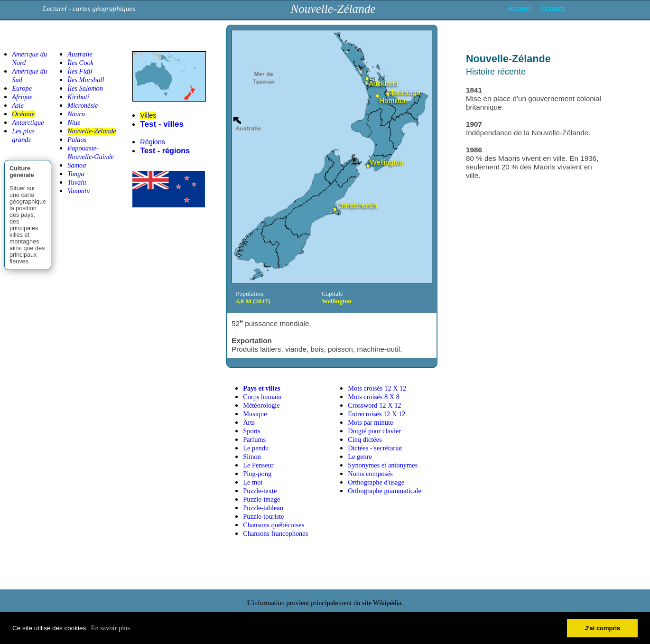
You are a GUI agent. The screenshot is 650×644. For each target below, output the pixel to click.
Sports (252, 431)
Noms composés (370, 474)
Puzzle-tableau (263, 508)
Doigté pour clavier (374, 431)
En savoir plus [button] (111, 628)
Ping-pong (257, 474)
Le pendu (256, 448)
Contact (553, 9)
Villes (148, 115)
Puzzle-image (261, 499)
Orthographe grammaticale (385, 491)
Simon (252, 457)
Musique (255, 414)
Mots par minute (370, 422)
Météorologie (261, 405)
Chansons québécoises (274, 525)
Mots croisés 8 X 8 (374, 397)
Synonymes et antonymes (383, 465)
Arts (249, 422)
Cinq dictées (365, 439)
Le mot (253, 482)
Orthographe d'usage (376, 482)
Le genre (360, 457)
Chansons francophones (275, 533)
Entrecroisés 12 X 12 (376, 414)
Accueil (519, 9)
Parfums (254, 439)
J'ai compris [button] (602, 628)
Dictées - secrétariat (375, 448)
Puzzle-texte (260, 491)
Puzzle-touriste (263, 516)
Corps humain (262, 397)
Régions (153, 142)
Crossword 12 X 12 (374, 405)
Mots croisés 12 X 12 (377, 388)
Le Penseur (258, 465)
